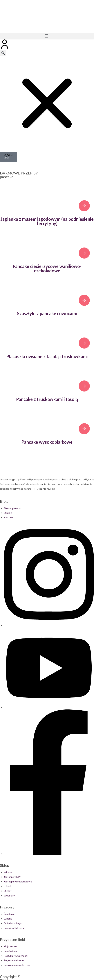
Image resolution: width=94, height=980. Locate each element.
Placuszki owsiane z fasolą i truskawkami (47, 356)
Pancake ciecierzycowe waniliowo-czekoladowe (47, 268)
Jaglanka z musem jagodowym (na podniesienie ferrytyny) (47, 221)
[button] (47, 36)
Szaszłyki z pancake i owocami (47, 313)
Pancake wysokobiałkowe (47, 442)
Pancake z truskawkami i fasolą (47, 399)
